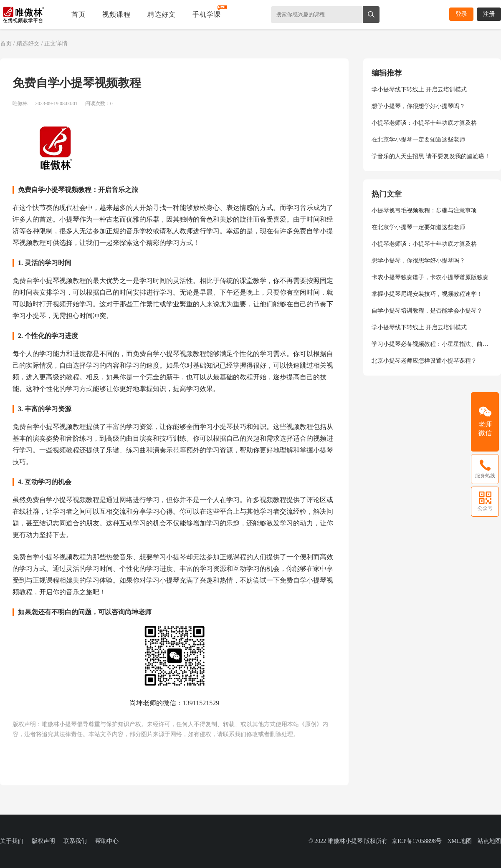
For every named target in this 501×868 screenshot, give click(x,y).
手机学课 (207, 14)
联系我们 (75, 841)
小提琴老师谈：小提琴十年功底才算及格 (424, 123)
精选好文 (162, 14)
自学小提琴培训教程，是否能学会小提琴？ (427, 311)
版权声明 (43, 841)
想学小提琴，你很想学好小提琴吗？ (418, 106)
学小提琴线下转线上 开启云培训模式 (419, 90)
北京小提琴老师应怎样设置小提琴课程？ (424, 361)
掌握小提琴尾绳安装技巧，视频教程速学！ (427, 294)
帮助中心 (107, 841)
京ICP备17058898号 (417, 841)
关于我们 (12, 841)
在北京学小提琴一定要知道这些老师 (418, 140)
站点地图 (489, 841)
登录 (461, 14)
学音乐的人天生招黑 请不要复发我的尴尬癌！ (431, 156)
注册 (489, 14)
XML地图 (459, 841)
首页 (78, 14)
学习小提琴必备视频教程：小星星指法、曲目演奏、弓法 (432, 344)
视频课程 (116, 14)
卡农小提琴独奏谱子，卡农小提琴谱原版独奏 (430, 277)
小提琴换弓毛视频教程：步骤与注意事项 (424, 211)
